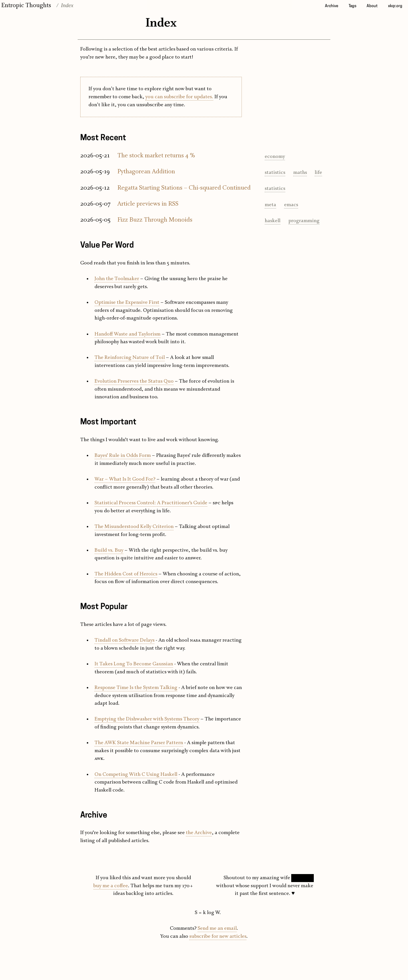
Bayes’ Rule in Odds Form (123, 456)
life (318, 173)
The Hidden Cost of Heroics (126, 574)
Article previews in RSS (148, 204)
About (372, 6)
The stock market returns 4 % (156, 156)
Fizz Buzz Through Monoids (155, 220)
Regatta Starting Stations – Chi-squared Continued (184, 188)
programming (304, 221)
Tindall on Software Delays (124, 640)
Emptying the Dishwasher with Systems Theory (147, 719)
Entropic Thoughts (26, 5)
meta (270, 205)
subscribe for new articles (218, 936)
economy (275, 157)
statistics (275, 173)
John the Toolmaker (117, 279)
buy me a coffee (111, 886)
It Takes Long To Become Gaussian (134, 664)
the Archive (199, 833)
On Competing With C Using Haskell (136, 775)
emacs (291, 205)
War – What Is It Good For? (125, 479)
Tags (352, 6)
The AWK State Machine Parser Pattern (139, 743)
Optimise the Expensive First (127, 303)
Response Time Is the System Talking (136, 688)
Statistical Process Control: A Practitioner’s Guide (151, 503)
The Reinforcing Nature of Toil (130, 358)
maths (300, 173)
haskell (273, 221)
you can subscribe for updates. (179, 97)
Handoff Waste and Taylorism (127, 334)
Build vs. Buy (109, 550)
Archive (332, 6)
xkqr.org (395, 6)
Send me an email (217, 928)
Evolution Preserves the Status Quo (134, 381)
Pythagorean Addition (146, 172)
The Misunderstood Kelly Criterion (134, 527)
